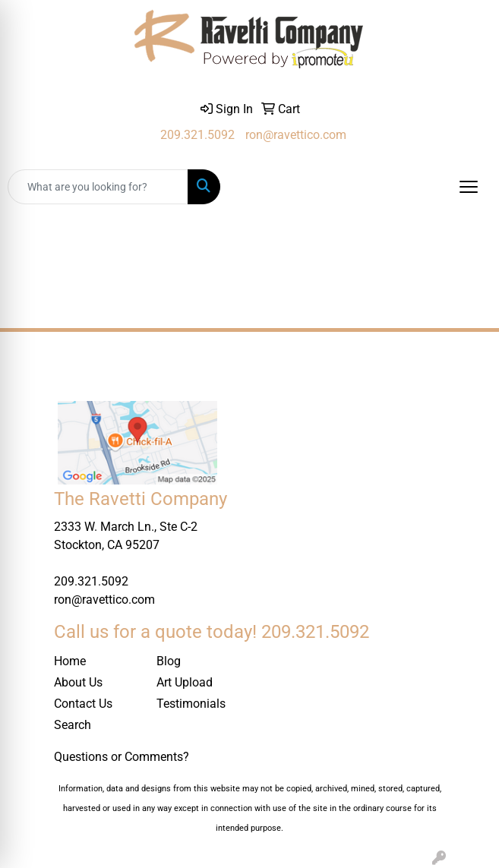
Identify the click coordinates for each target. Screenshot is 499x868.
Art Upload (185, 682)
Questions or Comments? (122, 757)
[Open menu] (469, 187)
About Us (78, 682)
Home (70, 661)
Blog (169, 661)
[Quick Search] (98, 187)
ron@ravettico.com (296, 135)
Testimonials (191, 704)
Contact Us (83, 704)
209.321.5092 (197, 135)
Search (73, 725)
